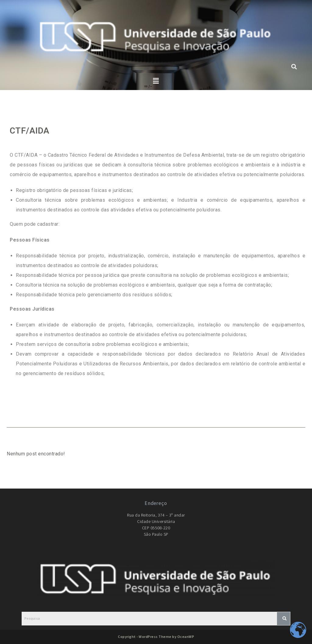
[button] (156, 81)
